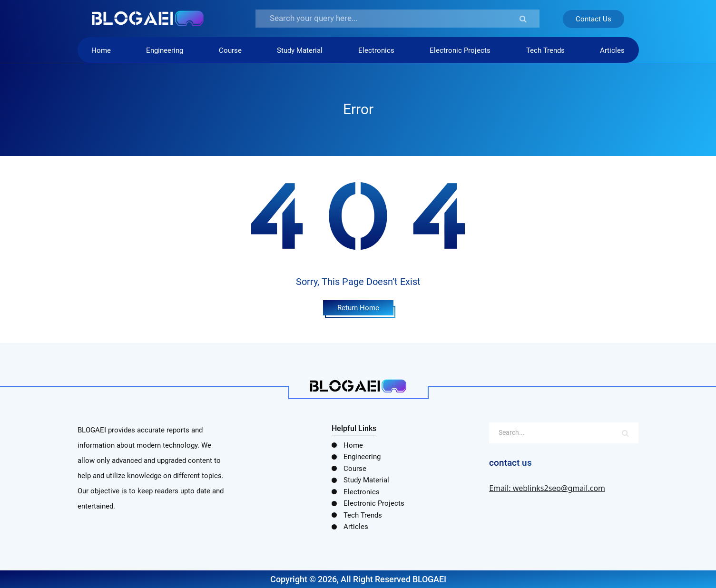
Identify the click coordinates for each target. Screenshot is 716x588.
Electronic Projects (460, 50)
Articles (612, 50)
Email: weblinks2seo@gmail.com (547, 488)
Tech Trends (545, 50)
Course (230, 50)
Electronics (376, 50)
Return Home (358, 308)
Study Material (300, 50)
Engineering (165, 50)
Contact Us (593, 19)
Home (101, 50)
